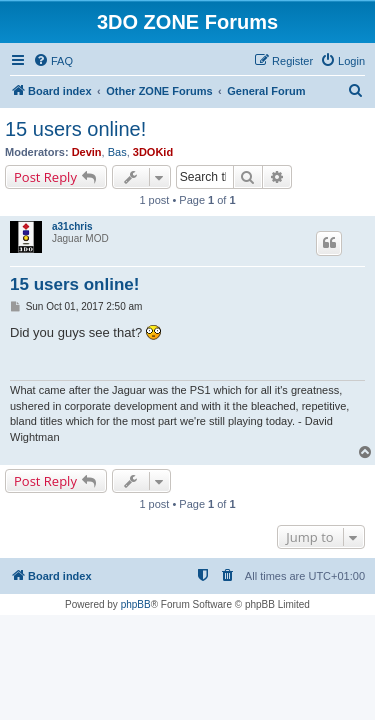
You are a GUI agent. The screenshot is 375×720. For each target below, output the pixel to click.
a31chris (72, 226)
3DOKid (153, 152)
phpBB (136, 604)
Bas (117, 152)
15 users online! (75, 129)
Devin (87, 152)
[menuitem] (53, 61)
